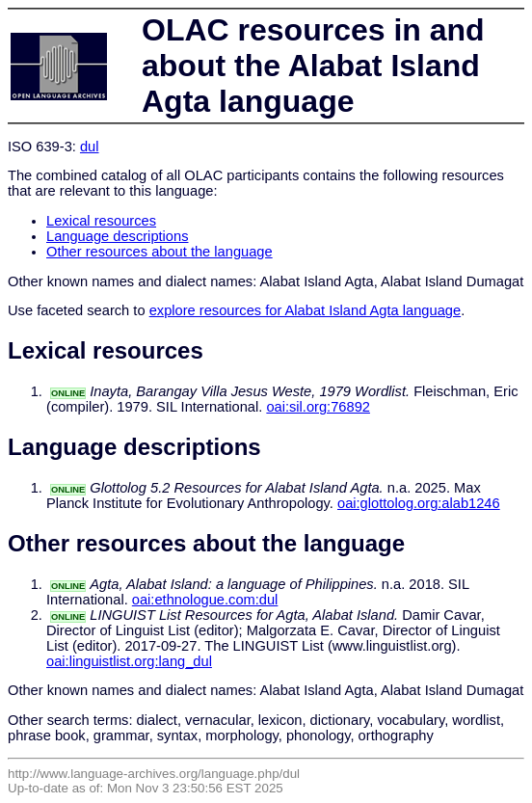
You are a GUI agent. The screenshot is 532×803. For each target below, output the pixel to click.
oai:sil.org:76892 (318, 407)
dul (90, 147)
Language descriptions (118, 236)
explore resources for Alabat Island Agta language (305, 310)
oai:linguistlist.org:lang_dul (129, 661)
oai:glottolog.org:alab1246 (419, 503)
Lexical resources (101, 221)
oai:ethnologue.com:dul (205, 600)
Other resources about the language (160, 252)
